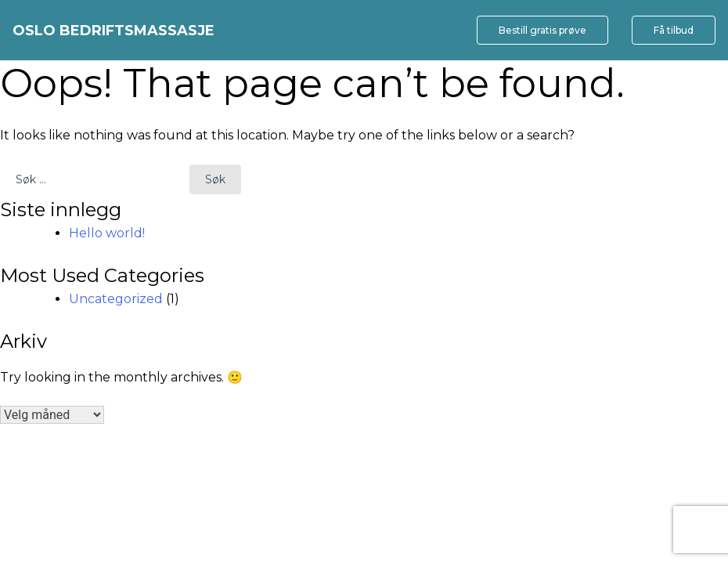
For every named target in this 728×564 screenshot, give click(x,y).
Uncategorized (116, 299)
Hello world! (107, 233)
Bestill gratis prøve (542, 30)
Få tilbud (674, 30)
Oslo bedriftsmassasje (114, 31)
